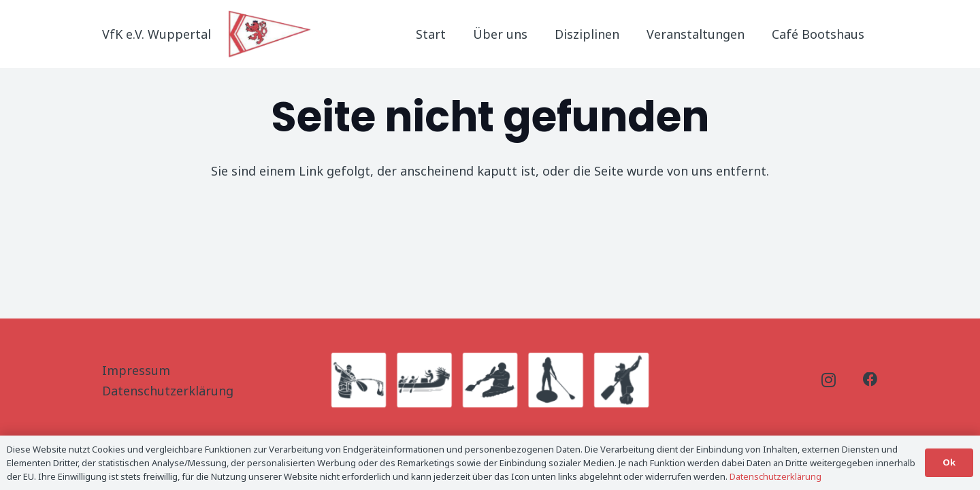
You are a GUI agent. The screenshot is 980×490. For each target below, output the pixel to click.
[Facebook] (870, 380)
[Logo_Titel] (271, 34)
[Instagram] (829, 380)
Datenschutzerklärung (168, 391)
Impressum (136, 370)
